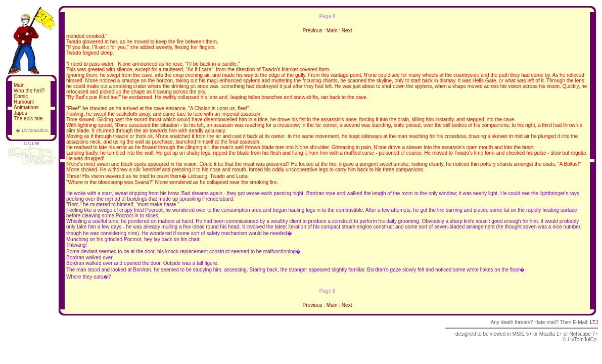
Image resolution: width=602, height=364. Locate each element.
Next (347, 31)
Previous (313, 31)
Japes (20, 113)
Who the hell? (29, 91)
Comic (21, 96)
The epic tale (28, 119)
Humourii (24, 102)
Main (19, 85)
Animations (26, 107)
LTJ (594, 322)
